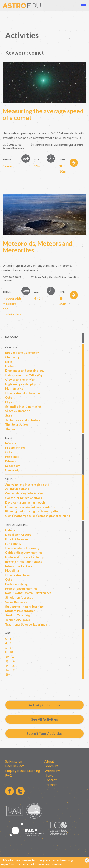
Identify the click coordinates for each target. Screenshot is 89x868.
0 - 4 (8, 639)
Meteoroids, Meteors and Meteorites (37, 247)
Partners (51, 785)
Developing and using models (25, 502)
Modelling (12, 570)
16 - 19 (10, 670)
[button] (83, 6)
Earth (9, 362)
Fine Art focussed (17, 539)
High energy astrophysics (23, 384)
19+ (8, 675)
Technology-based (18, 620)
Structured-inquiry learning (24, 607)
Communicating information (24, 493)
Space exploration (18, 411)
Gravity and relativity (20, 380)
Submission (14, 761)
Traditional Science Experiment (27, 624)
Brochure (51, 766)
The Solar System (17, 424)
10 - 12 (10, 657)
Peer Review (14, 766)
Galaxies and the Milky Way (24, 375)
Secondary (12, 466)
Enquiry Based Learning (23, 771)
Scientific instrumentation (23, 407)
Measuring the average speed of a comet (43, 114)
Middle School (15, 448)
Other (9, 398)
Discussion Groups (18, 535)
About (49, 761)
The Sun (11, 429)
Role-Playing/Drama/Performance (28, 593)
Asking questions (17, 489)
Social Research (16, 602)
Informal (11, 443)
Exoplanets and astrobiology (25, 371)
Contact (51, 780)
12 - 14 (10, 661)
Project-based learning (21, 589)
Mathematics (14, 388)
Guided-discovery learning (24, 553)
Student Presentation (20, 611)
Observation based (18, 575)
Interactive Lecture (19, 566)
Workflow (52, 771)
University (12, 470)
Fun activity (13, 544)
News (49, 775)
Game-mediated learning (22, 548)
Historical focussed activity (24, 557)
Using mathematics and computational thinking (38, 516)
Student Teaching (17, 615)
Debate (10, 530)
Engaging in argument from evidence (30, 507)
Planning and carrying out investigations (33, 511)
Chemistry (12, 357)
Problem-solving (16, 584)
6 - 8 (8, 648)
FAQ (9, 775)
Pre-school (13, 457)
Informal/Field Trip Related (24, 562)
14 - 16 (10, 666)
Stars (9, 415)
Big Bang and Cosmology (22, 353)
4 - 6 (8, 643)
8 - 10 (9, 652)
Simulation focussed (19, 597)
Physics (10, 402)
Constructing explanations (24, 498)
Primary (11, 461)
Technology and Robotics (23, 420)
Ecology (11, 366)
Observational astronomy (23, 393)
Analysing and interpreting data (27, 485)
